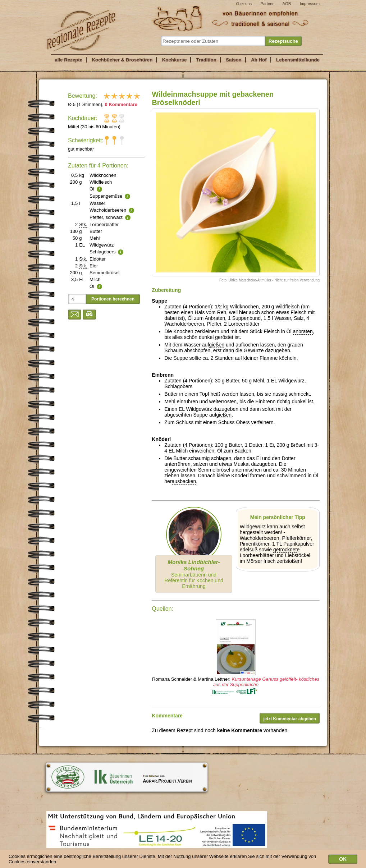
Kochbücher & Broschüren (122, 60)
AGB (287, 4)
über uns (244, 4)
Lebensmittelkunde (298, 60)
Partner (267, 4)
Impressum (310, 4)
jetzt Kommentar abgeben (290, 719)
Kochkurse (175, 60)
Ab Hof (259, 60)
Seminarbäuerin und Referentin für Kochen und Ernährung (194, 574)
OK (343, 860)
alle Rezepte (68, 60)
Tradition (206, 60)
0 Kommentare (121, 104)
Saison (234, 60)
